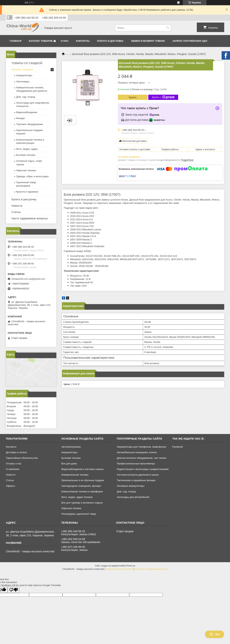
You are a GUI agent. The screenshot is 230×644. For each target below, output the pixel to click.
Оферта (10, 486)
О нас (65, 41)
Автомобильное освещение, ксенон (137, 452)
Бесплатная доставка (134, 141)
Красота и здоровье (27, 192)
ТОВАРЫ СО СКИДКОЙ (27, 63)
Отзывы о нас (14, 464)
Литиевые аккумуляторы (131, 486)
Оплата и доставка (110, 41)
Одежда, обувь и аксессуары (32, 176)
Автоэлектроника (71, 447)
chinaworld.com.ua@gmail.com (28, 279)
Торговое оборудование (30, 124)
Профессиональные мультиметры (136, 464)
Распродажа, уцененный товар (79, 514)
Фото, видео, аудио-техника (77, 497)
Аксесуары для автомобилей (133, 497)
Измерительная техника (75, 475)
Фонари (21, 118)
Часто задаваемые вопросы (30, 218)
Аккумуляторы (24, 75)
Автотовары (23, 82)
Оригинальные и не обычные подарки (83, 480)
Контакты (83, 41)
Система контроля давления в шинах (138, 475)
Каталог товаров (41, 41)
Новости (17, 206)
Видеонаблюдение (27, 112)
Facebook (177, 447)
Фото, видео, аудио (27, 149)
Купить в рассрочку (24, 199)
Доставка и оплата (16, 452)
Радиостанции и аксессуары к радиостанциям (143, 469)
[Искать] (168, 28)
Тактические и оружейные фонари (136, 480)
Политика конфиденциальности (151, 569)
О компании (13, 469)
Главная (16, 41)
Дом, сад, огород (26, 97)
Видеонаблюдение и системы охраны (83, 469)
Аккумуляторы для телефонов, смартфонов (141, 447)
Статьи (16, 212)
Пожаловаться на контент (119, 569)
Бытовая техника (26, 155)
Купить (133, 97)
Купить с (163, 97)
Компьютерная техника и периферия (82, 491)
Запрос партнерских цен (190, 41)
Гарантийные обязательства (22, 458)
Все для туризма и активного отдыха (82, 503)
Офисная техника (26, 170)
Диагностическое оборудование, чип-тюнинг (142, 458)
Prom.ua (131, 566)
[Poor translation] (14, 590)
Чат (215, 634)
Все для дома (69, 464)
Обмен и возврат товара (148, 41)
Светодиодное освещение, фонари (81, 486)
